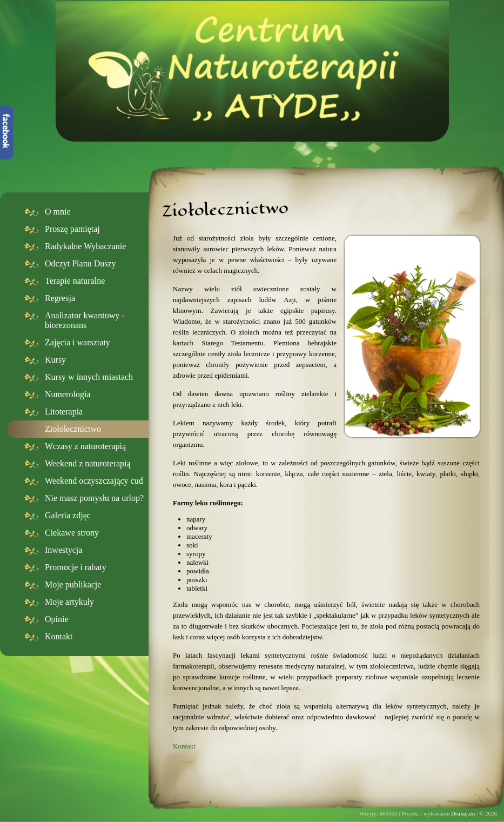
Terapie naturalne (75, 281)
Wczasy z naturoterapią (85, 446)
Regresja (60, 298)
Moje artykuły (69, 602)
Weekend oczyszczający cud (94, 481)
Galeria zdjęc (68, 515)
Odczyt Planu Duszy (80, 263)
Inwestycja (63, 550)
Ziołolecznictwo (73, 429)
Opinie (57, 619)
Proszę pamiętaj (72, 229)
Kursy (55, 360)
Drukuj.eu (463, 813)
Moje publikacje (73, 584)
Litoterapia (64, 412)
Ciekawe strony (72, 533)
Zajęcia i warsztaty (78, 342)
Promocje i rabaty (76, 567)
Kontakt (59, 636)
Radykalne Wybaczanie (85, 246)
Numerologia (68, 394)
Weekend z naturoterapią (88, 463)
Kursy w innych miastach (89, 377)
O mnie (58, 212)
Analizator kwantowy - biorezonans (85, 320)
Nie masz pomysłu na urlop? (94, 498)
